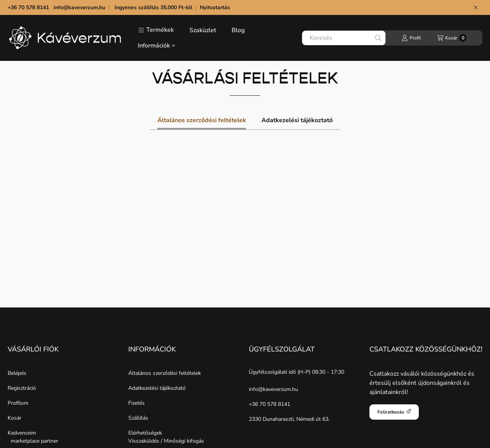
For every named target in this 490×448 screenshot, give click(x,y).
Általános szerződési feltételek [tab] (202, 120)
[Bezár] (476, 8)
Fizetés (136, 403)
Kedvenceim (22, 433)
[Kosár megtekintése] (452, 38)
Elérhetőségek (145, 433)
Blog (238, 30)
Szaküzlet (203, 30)
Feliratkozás (394, 412)
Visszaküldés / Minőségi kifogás (166, 441)
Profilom (18, 403)
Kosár (15, 418)
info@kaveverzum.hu (79, 7)
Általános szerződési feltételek (165, 373)
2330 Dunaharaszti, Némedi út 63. (289, 419)
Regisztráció (22, 388)
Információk (156, 46)
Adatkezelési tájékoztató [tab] (297, 120)
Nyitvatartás (216, 7)
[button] (156, 30)
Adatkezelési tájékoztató (157, 388)
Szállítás (138, 418)
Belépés (17, 373)
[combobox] (344, 38)
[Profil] (411, 38)
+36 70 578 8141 (269, 404)
